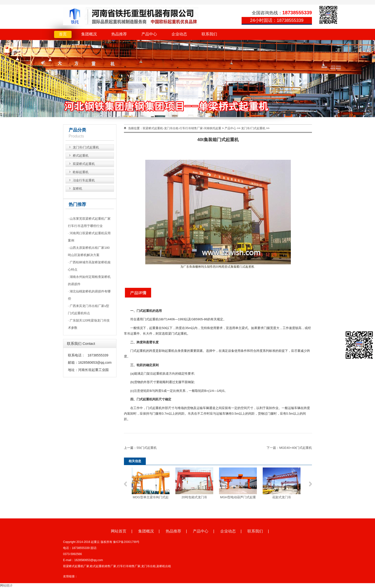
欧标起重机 (81, 172)
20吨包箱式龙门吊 (194, 497)
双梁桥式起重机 (84, 164)
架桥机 (77, 189)
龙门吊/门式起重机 (86, 147)
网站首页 (119, 531)
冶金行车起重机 (84, 180)
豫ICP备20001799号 (126, 542)
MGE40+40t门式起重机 (296, 448)
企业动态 (179, 34)
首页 (63, 34)
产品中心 (149, 34)
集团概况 (89, 34)
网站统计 (6, 585)
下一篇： (273, 448)
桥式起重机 (81, 156)
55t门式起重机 (147, 448)
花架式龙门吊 (282, 497)
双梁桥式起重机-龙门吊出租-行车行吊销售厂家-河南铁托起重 (182, 128)
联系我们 (209, 34)
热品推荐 (119, 34)
